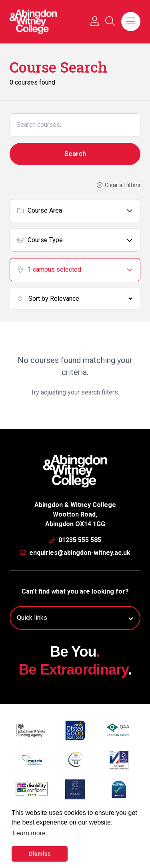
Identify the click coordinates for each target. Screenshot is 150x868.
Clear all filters (119, 185)
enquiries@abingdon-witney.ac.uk (75, 553)
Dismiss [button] (39, 854)
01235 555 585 (75, 540)
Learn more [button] (29, 833)
